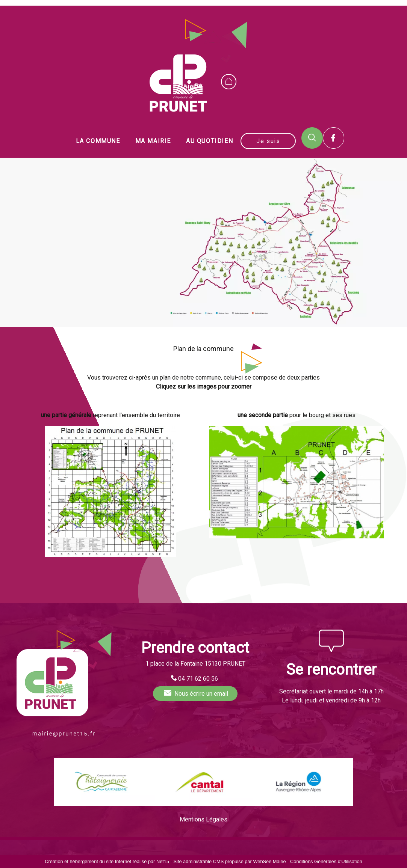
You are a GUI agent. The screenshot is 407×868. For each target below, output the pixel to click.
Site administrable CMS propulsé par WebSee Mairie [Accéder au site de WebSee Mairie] (229, 861)
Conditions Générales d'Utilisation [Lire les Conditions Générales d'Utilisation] (326, 861)
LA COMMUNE (98, 141)
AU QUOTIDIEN (210, 141)
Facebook (334, 138)
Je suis (268, 141)
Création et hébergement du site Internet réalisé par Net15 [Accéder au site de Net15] (107, 861)
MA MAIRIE (153, 141)
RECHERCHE (312, 138)
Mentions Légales (203, 819)
